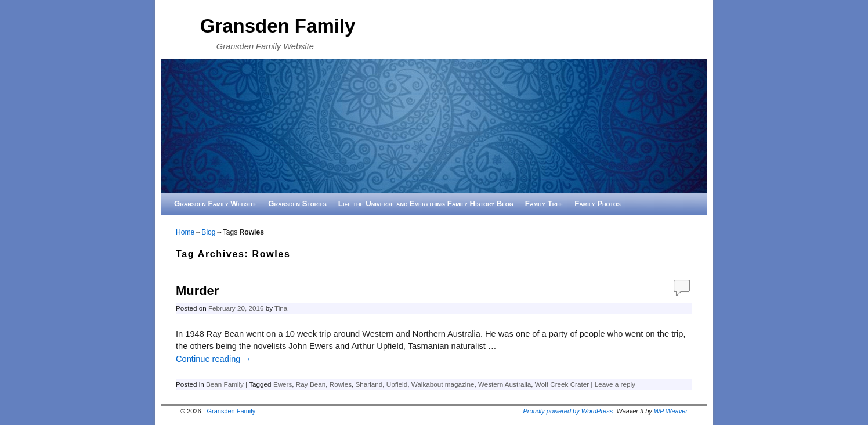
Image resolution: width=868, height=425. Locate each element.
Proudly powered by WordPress (568, 411)
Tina (281, 308)
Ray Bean (311, 384)
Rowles (341, 384)
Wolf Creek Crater (562, 384)
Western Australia (504, 384)
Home (185, 232)
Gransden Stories (297, 204)
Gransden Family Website (215, 204)
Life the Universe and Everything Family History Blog (426, 204)
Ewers (283, 384)
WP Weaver (671, 411)
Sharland (369, 384)
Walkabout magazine (443, 384)
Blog (208, 232)
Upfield (397, 384)
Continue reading (214, 359)
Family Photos (598, 204)
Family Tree (544, 204)
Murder (197, 291)
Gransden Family (278, 26)
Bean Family (225, 384)
